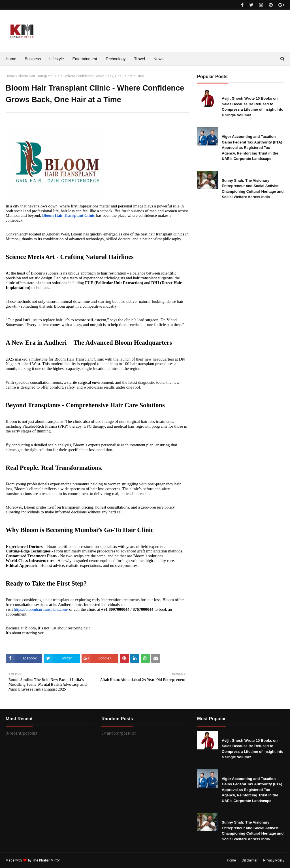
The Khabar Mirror (46, 860)
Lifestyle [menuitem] (56, 59)
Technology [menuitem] (116, 59)
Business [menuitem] (33, 59)
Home (10, 76)
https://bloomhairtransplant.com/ (41, 609)
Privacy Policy (274, 860)
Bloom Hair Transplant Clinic (69, 215)
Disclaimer (250, 860)
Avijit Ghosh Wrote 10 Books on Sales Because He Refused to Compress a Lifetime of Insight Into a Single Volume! (252, 107)
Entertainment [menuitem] (85, 59)
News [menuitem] (158, 59)
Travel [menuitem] (140, 59)
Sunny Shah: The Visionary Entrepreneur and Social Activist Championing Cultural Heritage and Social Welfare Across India (253, 189)
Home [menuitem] (11, 59)
